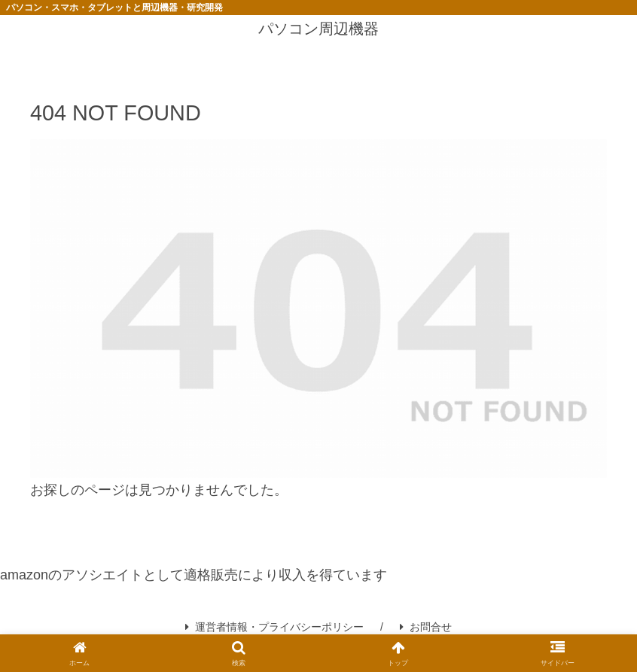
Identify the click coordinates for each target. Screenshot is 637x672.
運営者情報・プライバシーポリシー (274, 627)
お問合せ (426, 627)
